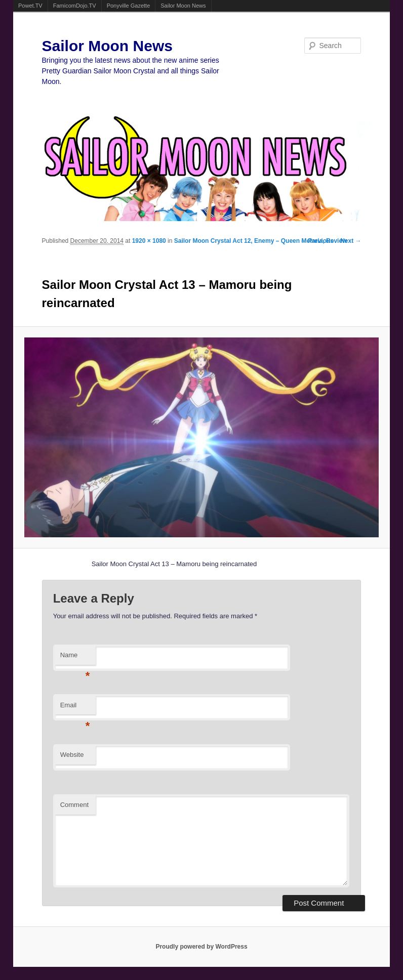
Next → (351, 241)
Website (72, 755)
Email (75, 708)
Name (75, 658)
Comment (74, 805)
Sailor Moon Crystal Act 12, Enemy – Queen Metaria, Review (261, 241)
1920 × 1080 (149, 241)
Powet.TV (30, 6)
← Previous (317, 241)
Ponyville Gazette (129, 6)
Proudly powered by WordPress (201, 947)
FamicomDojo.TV (75, 6)
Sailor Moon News (183, 6)
